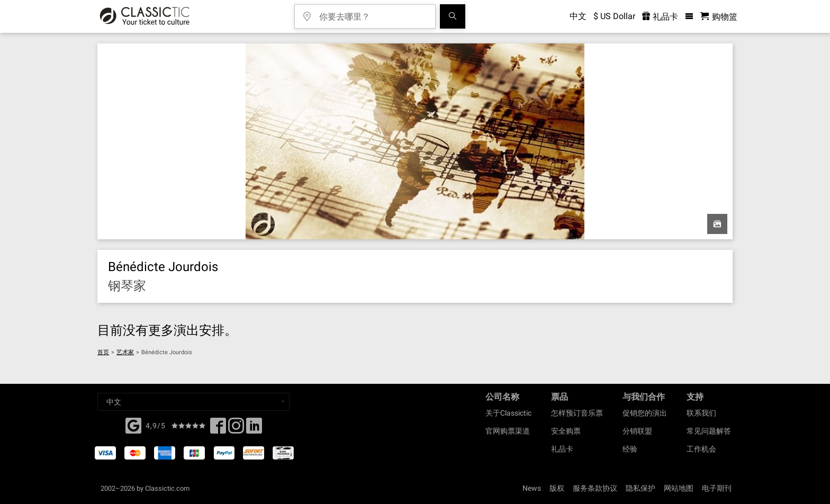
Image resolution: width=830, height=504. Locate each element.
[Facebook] (133, 425)
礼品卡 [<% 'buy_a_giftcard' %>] (660, 17)
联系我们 (701, 413)
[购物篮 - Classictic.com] (719, 17)
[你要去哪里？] (373, 13)
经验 (630, 449)
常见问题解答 (709, 431)
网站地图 (679, 488)
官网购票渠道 (508, 431)
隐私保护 (640, 488)
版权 (557, 488)
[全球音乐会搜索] (453, 16)
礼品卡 (562, 449)
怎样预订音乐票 (577, 413)
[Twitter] (236, 429)
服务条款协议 (595, 488)
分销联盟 (637, 431)
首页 (103, 352)
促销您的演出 (645, 413)
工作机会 (701, 449)
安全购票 (566, 431)
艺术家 (125, 352)
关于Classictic (508, 413)
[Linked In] (254, 429)
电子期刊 (717, 488)
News (532, 488)
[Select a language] (193, 402)
